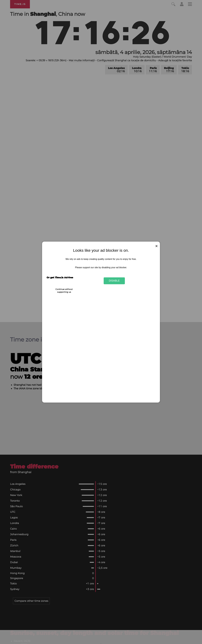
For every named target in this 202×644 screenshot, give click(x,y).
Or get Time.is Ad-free (60, 278)
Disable (114, 281)
